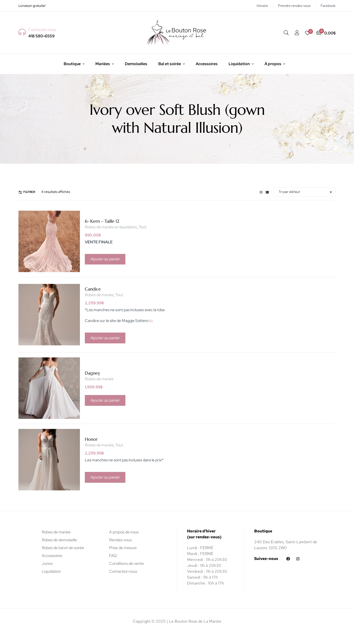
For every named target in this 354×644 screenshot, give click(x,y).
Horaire (262, 6)
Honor (91, 439)
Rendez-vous (120, 540)
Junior (47, 563)
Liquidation (239, 64)
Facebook (328, 6)
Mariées (103, 64)
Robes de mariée (99, 295)
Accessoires (207, 64)
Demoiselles (136, 64)
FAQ (113, 556)
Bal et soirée (170, 64)
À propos (273, 64)
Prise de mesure (123, 548)
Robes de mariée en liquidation (111, 227)
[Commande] (304, 192)
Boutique (72, 64)
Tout (143, 227)
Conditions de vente (126, 563)
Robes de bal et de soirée (63, 548)
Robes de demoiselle (59, 540)
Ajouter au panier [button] (105, 259)
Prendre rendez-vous (294, 6)
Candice (93, 289)
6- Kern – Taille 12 (102, 221)
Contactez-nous (123, 571)
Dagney (92, 373)
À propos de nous (124, 532)
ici (151, 321)
